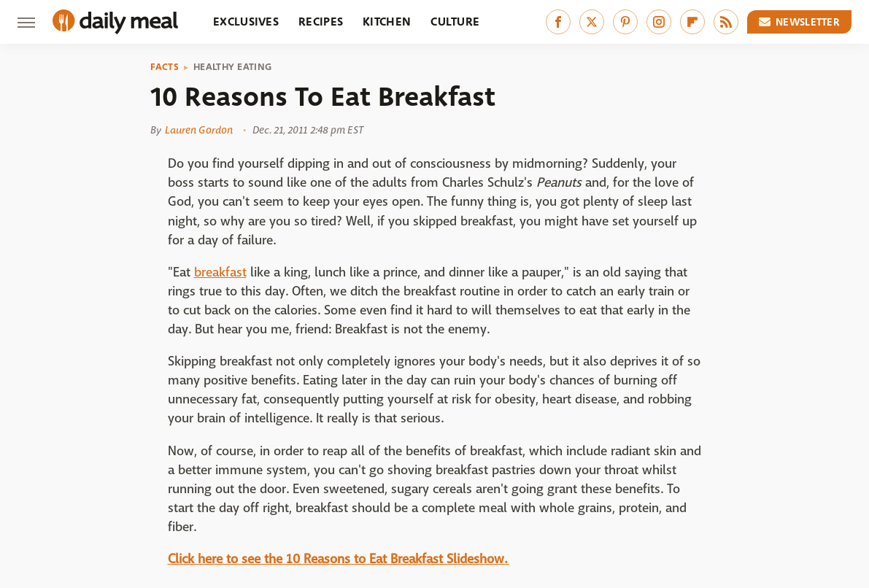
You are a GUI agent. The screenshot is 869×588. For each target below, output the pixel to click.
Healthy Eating (232, 67)
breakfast (220, 272)
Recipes (321, 22)
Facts (165, 67)
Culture (455, 22)
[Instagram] (659, 22)
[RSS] (726, 22)
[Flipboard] (692, 22)
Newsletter (800, 22)
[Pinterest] (625, 22)
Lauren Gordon (199, 130)
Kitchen (387, 22)
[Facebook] (558, 22)
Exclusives (246, 22)
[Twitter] (592, 22)
